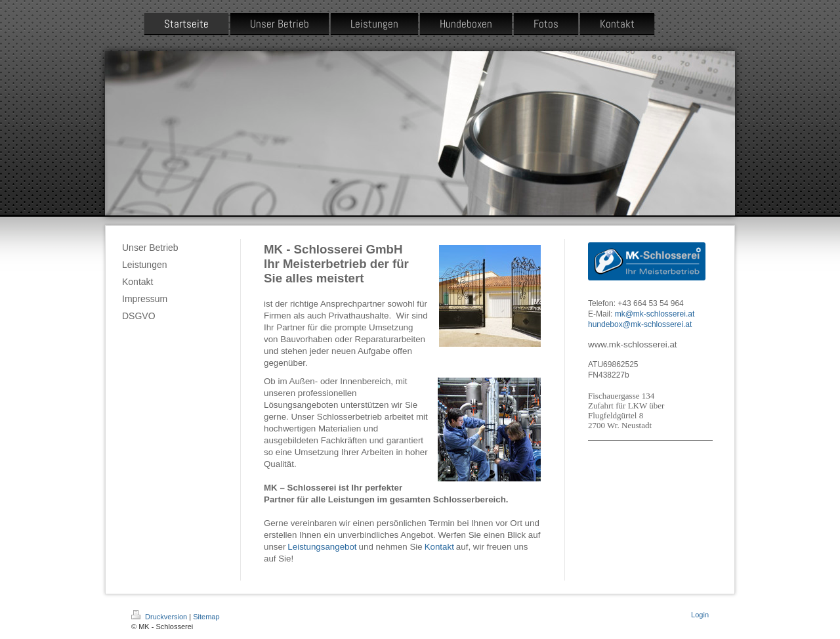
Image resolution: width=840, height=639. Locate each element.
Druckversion (160, 617)
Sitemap (206, 617)
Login (700, 615)
